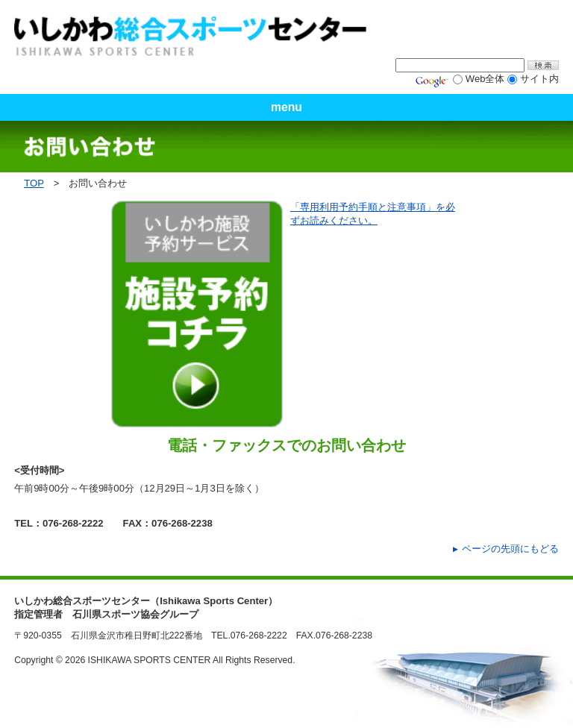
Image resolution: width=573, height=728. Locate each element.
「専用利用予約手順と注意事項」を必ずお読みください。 (373, 214)
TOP (34, 183)
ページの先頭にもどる (510, 549)
